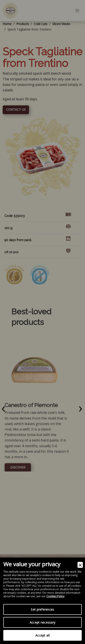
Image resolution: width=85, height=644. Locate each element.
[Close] (80, 565)
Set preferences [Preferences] (42, 609)
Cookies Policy (55, 596)
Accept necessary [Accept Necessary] (42, 622)
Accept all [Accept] (42, 635)
